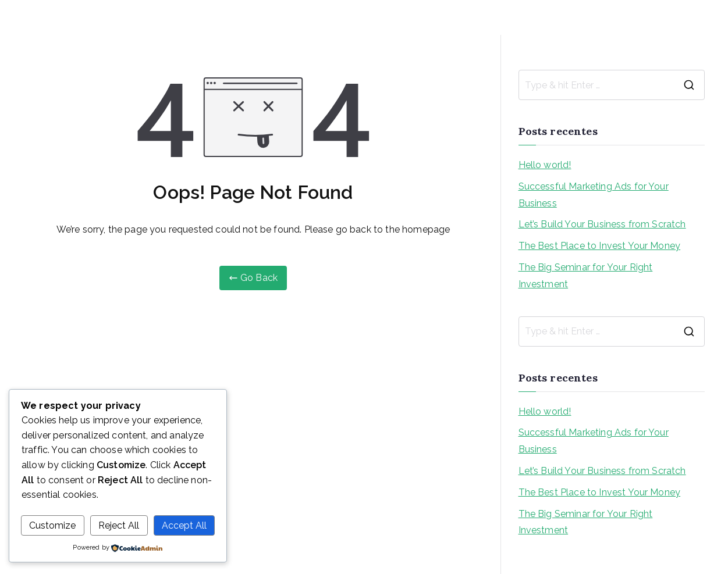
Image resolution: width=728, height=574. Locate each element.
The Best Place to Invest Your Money (600, 246)
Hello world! (545, 165)
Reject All (119, 525)
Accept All (184, 525)
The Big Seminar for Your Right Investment (586, 276)
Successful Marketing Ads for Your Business (594, 195)
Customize (52, 525)
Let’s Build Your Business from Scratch (602, 224)
